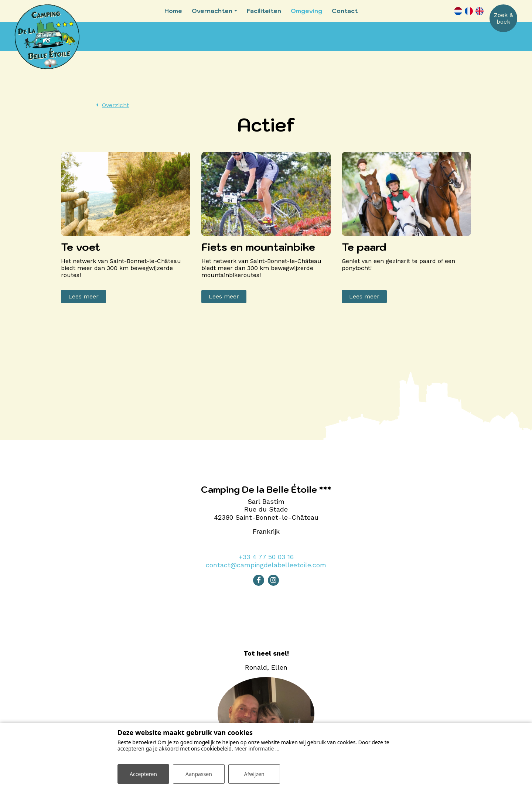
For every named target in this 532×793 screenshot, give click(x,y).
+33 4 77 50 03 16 (266, 557)
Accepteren (143, 774)
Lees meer (83, 296)
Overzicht (115, 105)
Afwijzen (254, 774)
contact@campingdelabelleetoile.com (266, 565)
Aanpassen (199, 774)
